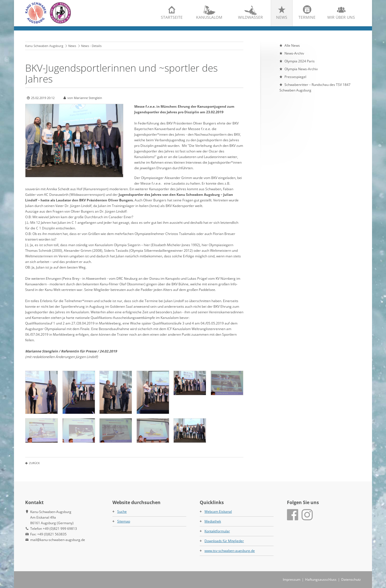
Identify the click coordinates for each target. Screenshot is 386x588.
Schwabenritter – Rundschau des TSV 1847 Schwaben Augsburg (315, 87)
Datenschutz (351, 579)
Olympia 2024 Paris (300, 61)
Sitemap (124, 521)
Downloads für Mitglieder (224, 541)
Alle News (292, 45)
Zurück (34, 463)
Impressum (292, 579)
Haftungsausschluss (321, 579)
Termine (307, 17)
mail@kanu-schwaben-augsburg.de (58, 540)
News (282, 17)
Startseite (172, 17)
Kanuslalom (209, 17)
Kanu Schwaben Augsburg (44, 46)
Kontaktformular (217, 531)
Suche (122, 511)
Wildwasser (250, 17)
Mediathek (213, 521)
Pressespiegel (295, 77)
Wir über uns (341, 17)
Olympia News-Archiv (301, 69)
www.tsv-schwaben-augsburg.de (230, 551)
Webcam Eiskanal (218, 511)
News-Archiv (294, 53)
